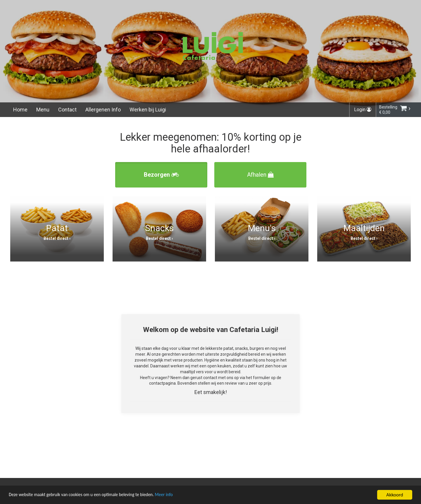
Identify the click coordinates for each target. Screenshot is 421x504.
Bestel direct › (57, 238)
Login (363, 110)
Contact (67, 110)
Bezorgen (161, 175)
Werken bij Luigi (148, 110)
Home (20, 110)
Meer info (180, 496)
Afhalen (260, 175)
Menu (43, 110)
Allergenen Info (103, 110)
